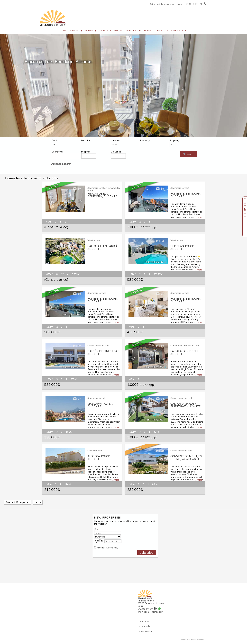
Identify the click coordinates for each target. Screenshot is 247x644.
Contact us (161, 31)
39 (77, 189)
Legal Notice (144, 621)
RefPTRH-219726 (71, 472)
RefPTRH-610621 (154, 210)
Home (63, 31)
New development (111, 31)
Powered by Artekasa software (192, 640)
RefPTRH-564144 (154, 262)
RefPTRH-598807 (71, 262)
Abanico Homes (146, 601)
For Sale (75, 31)
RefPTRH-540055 (71, 315)
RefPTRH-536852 (154, 315)
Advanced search (61, 164)
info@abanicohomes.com (167, 4)
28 (160, 451)
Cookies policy (145, 631)
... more (199, 217)
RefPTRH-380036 (154, 420)
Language (178, 31)
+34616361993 (147, 609)
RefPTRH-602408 (154, 472)
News (148, 31)
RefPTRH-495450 (71, 367)
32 (77, 346)
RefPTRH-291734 (154, 367)
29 (77, 451)
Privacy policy (111, 548)
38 (160, 189)
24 (160, 399)
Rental (91, 31)
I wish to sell (133, 31)
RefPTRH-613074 (71, 210)
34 (160, 241)
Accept (107, 548)
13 (160, 346)
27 (160, 294)
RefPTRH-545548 (71, 420)
